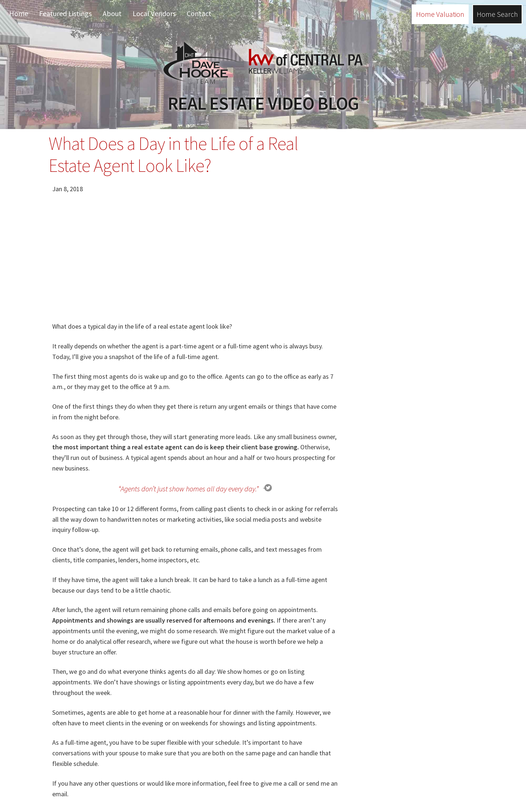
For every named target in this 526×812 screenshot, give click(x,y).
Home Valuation (440, 14)
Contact (199, 13)
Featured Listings (65, 13)
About (112, 13)
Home (19, 13)
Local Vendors (154, 13)
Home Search (497, 14)
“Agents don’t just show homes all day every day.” (188, 489)
